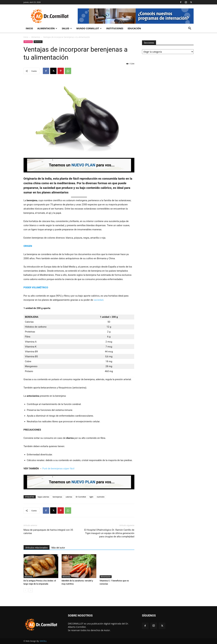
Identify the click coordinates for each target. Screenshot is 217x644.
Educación (134, 28)
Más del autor (58, 548)
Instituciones (115, 28)
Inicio (29, 28)
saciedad (98, 300)
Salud (67, 28)
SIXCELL (43, 641)
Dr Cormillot (81, 497)
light (91, 497)
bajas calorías (43, 497)
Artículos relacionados (37, 548)
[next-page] (31, 590)
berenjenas (57, 497)
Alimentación (47, 28)
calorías (69, 497)
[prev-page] (26, 590)
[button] (190, 29)
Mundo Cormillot (89, 28)
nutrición (101, 497)
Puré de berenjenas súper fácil (58, 469)
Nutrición (38, 42)
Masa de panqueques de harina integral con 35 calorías (48, 532)
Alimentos (36, 37)
